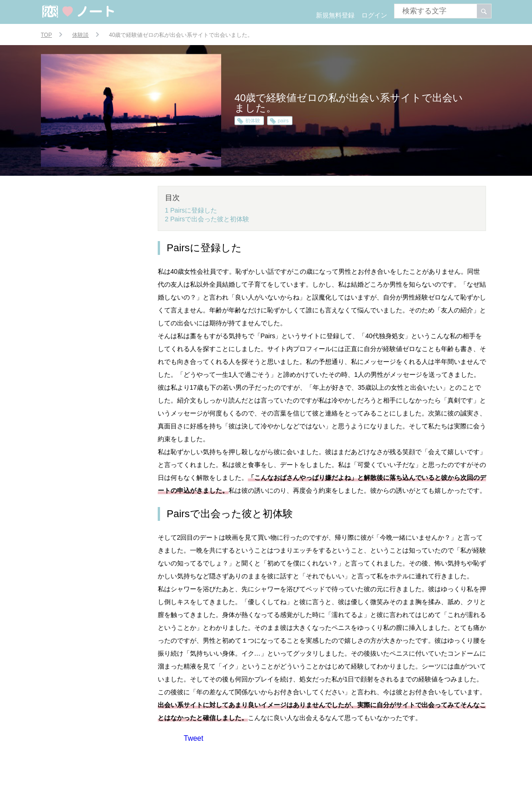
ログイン (374, 15)
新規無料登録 (335, 15)
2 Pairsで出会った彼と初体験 (207, 219)
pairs (283, 121)
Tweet (194, 738)
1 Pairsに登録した (191, 210)
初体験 (253, 121)
